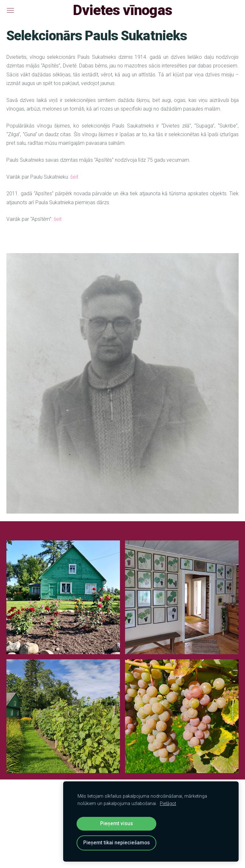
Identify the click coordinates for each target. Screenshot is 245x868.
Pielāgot (168, 804)
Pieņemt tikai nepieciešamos (117, 843)
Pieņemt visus (117, 823)
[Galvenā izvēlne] (10, 10)
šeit (75, 177)
